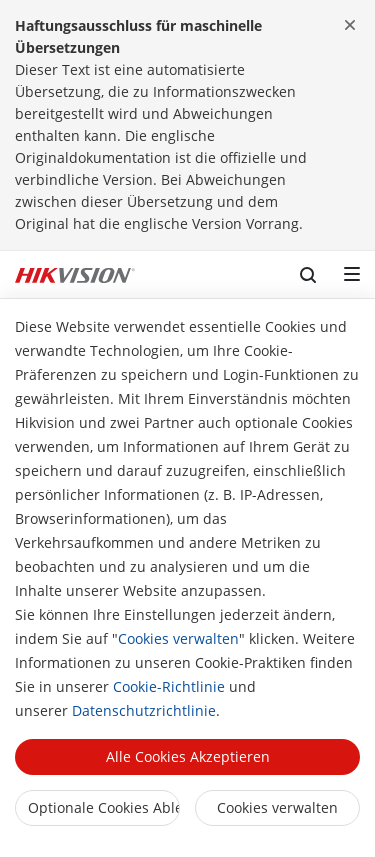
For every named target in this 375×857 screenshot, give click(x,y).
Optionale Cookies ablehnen (104, 807)
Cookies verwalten (178, 638)
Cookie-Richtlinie (169, 686)
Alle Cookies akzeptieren (188, 756)
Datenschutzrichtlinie (144, 710)
